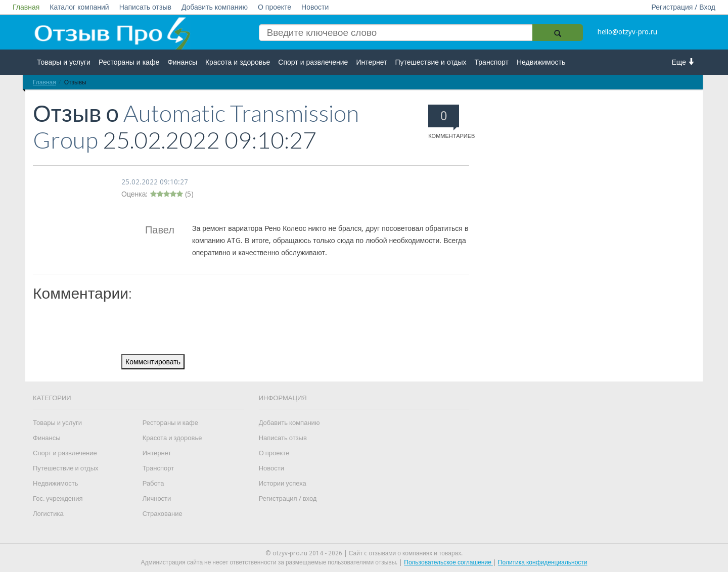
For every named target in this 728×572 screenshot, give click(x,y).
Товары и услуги (64, 62)
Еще (684, 62)
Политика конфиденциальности (543, 562)
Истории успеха (283, 483)
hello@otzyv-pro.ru (627, 32)
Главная (26, 7)
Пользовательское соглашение (448, 562)
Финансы (182, 62)
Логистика (48, 514)
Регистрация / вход (288, 498)
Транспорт (492, 62)
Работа (153, 483)
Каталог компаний (79, 7)
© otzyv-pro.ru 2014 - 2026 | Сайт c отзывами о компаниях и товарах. (364, 553)
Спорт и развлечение (313, 62)
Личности (157, 498)
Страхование (163, 514)
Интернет (371, 62)
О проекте (275, 7)
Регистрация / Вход (683, 7)
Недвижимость (541, 62)
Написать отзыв (145, 7)
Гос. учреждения (58, 498)
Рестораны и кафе (129, 62)
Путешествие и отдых (431, 62)
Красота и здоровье (238, 62)
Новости (315, 7)
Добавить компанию (215, 7)
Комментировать (153, 362)
